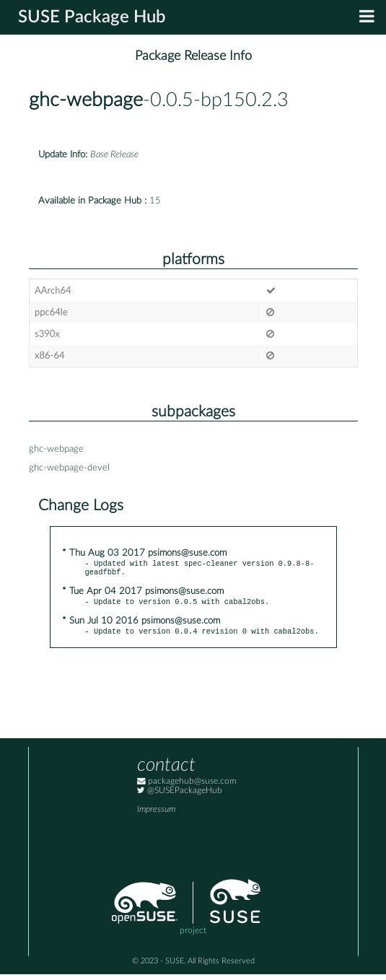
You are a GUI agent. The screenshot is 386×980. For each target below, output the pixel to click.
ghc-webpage (86, 100)
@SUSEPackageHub (180, 796)
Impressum (156, 815)
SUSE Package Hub (92, 17)
